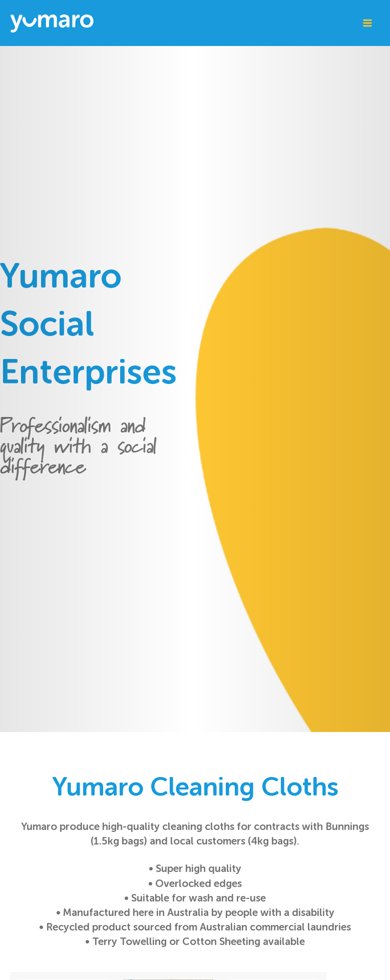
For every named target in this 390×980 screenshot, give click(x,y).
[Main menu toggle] (367, 23)
